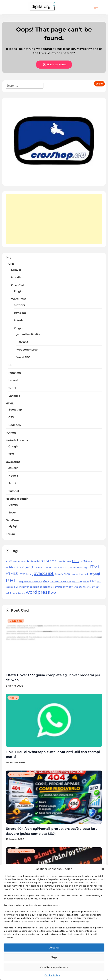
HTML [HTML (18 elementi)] (94, 567)
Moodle (16, 277)
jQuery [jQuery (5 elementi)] (59, 574)
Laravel (16, 270)
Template (20, 313)
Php (8, 258)
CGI (11, 365)
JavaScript (13, 462)
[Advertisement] (54, 219)
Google (13, 446)
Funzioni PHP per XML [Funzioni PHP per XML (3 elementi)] (55, 568)
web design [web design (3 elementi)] (19, 593)
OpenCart (18, 285)
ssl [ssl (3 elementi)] (53, 587)
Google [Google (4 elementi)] (72, 568)
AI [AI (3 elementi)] (35, 561)
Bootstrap (15, 410)
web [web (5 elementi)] (9, 593)
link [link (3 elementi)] (81, 574)
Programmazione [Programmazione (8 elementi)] (57, 581)
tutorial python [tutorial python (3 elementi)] (91, 587)
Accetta (54, 948)
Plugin (18, 291)
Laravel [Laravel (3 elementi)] (75, 574)
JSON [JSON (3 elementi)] (67, 574)
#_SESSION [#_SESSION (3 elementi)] (12, 561)
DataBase (12, 520)
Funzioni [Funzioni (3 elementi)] (38, 568)
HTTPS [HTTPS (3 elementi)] (22, 574)
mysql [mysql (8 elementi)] (95, 574)
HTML (10, 404)
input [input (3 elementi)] (29, 574)
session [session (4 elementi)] (34, 587)
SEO (11, 454)
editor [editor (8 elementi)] (11, 567)
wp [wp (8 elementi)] (53, 592)
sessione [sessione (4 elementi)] (45, 587)
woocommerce (27, 350)
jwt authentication (29, 334)
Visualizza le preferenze (54, 967)
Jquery (13, 468)
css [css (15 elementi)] (75, 561)
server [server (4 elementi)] (25, 587)
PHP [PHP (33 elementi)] (12, 580)
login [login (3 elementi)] (87, 574)
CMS (11, 264)
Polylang (22, 342)
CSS (11, 417)
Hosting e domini (17, 499)
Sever (12, 513)
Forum (10, 534)
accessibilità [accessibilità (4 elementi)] (26, 561)
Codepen (15, 425)
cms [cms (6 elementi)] (53, 561)
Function (15, 373)
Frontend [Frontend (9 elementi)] (25, 567)
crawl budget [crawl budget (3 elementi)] (64, 561)
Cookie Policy (52, 975)
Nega (54, 957)
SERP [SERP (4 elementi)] (17, 587)
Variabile (14, 396)
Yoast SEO (23, 357)
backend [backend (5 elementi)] (43, 561)
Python (11, 433)
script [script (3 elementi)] (86, 582)
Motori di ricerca (17, 440)
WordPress (19, 299)
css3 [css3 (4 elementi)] (82, 561)
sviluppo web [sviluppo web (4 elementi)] (63, 587)
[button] (103, 869)
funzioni (19, 305)
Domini (13, 505)
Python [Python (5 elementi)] (77, 581)
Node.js (13, 476)
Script (12, 388)
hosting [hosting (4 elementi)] (82, 568)
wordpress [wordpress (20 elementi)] (38, 592)
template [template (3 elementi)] (77, 587)
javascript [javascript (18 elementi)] (43, 573)
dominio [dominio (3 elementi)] (90, 561)
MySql (13, 526)
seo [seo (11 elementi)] (93, 581)
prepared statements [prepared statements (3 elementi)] (30, 582)
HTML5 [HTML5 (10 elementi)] (12, 574)
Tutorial (19, 320)
